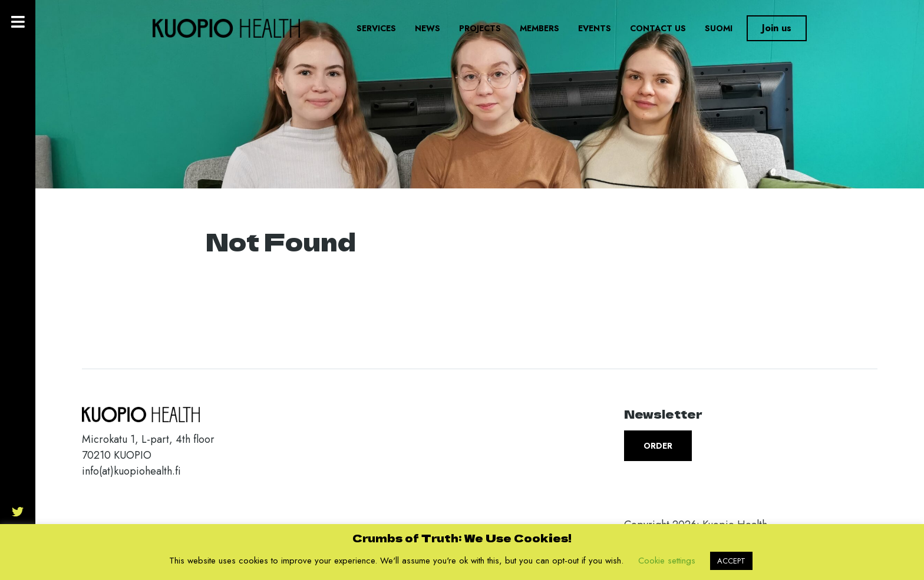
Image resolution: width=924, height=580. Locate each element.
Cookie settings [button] (667, 561)
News (428, 28)
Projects (480, 28)
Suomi (719, 28)
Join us (777, 28)
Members (539, 28)
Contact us (658, 28)
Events (595, 28)
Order (658, 446)
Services (376, 28)
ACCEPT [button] (731, 561)
